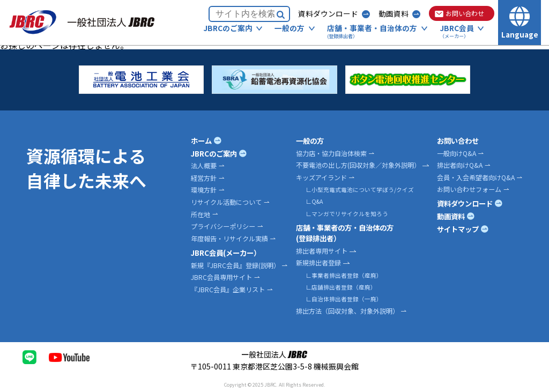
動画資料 (394, 13)
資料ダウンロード (328, 13)
